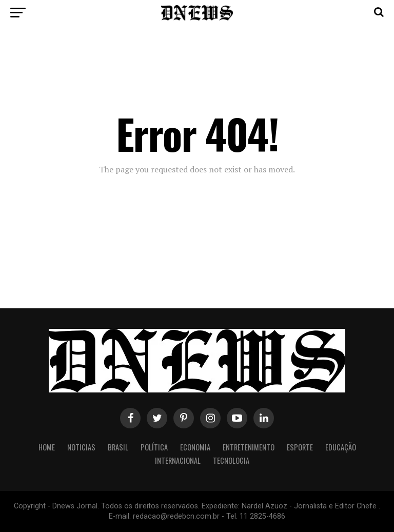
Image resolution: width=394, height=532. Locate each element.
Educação (341, 447)
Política (154, 447)
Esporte (300, 447)
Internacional (178, 460)
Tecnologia (231, 460)
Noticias (81, 447)
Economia (195, 447)
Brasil (118, 447)
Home (47, 447)
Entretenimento (249, 447)
